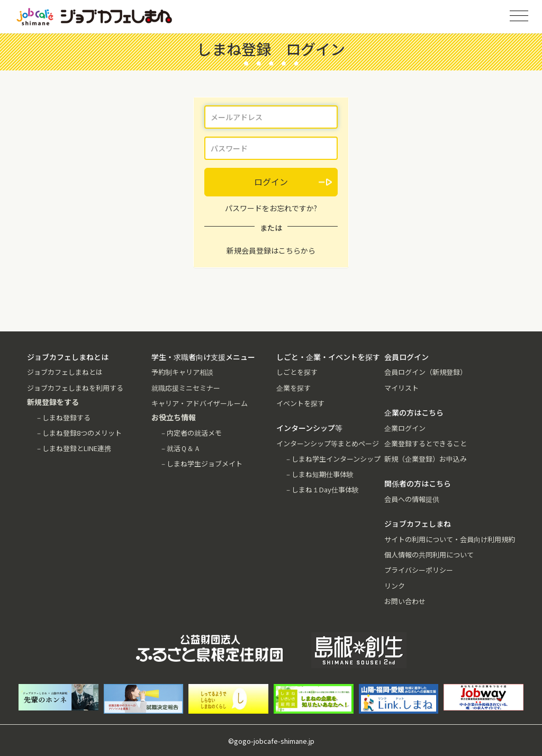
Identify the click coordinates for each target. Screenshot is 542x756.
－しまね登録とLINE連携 (73, 448)
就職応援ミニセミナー (186, 388)
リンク (395, 586)
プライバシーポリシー (419, 570)
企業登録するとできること (426, 443)
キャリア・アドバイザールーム (200, 403)
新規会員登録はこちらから (271, 250)
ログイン (271, 182)
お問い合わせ (405, 601)
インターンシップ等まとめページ (328, 443)
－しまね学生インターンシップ (333, 459)
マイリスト (401, 388)
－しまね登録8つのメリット (79, 433)
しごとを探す (297, 372)
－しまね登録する (63, 417)
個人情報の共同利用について (429, 555)
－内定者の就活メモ (191, 433)
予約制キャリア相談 (182, 372)
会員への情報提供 (412, 499)
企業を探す (293, 388)
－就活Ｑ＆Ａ (180, 448)
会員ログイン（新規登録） (426, 372)
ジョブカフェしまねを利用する (75, 388)
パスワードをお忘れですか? (271, 208)
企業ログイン (405, 428)
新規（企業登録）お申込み (426, 459)
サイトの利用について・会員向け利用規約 (450, 539)
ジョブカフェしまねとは (65, 372)
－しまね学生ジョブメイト (201, 463)
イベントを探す (300, 403)
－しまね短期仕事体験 (319, 474)
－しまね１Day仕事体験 (322, 489)
